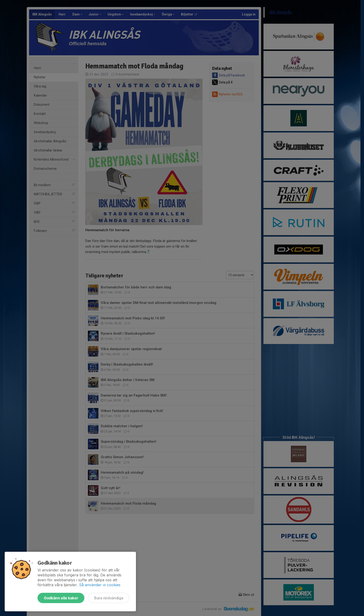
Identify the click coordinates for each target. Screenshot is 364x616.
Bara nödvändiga (109, 598)
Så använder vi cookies (100, 585)
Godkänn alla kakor (61, 598)
